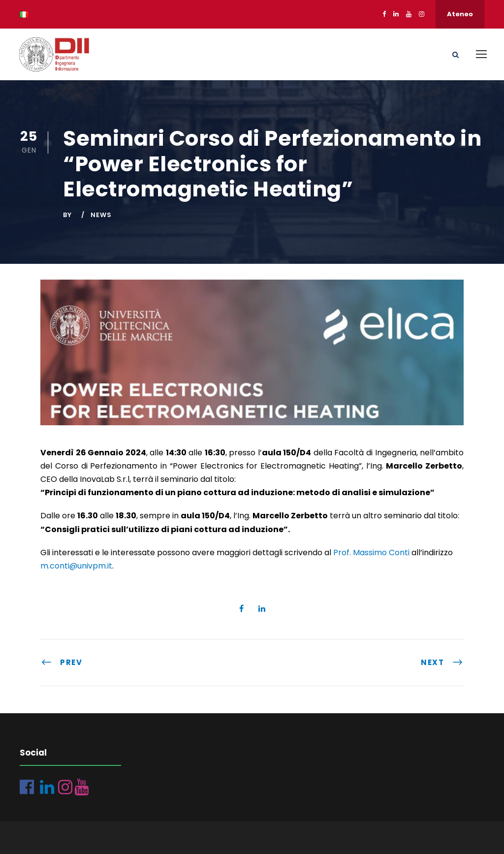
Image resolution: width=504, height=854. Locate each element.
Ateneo (460, 14)
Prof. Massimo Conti (371, 553)
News (101, 215)
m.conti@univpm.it (76, 566)
